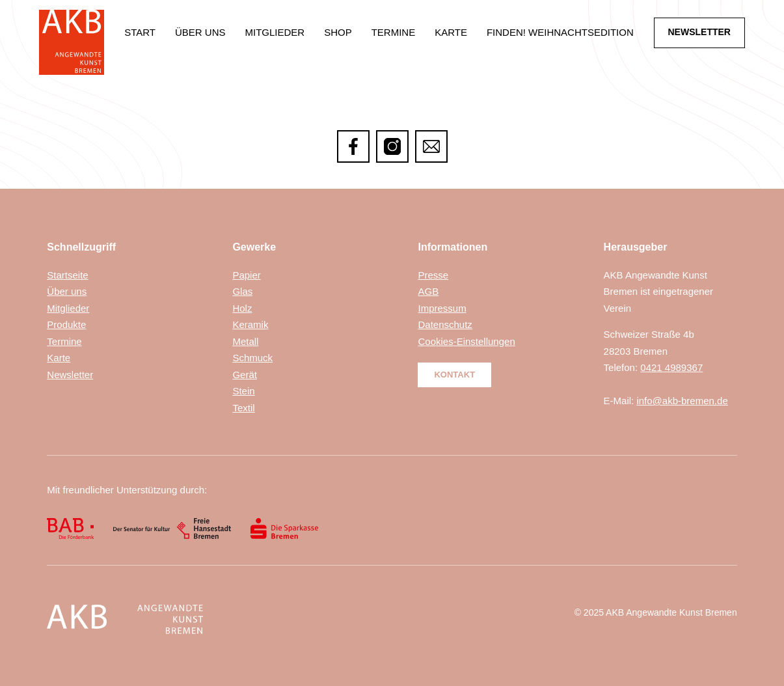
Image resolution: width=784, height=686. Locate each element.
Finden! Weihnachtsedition (560, 32)
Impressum (442, 308)
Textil (243, 408)
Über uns (200, 32)
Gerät (245, 375)
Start (140, 32)
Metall (245, 341)
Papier (246, 275)
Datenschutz (445, 324)
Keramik (250, 324)
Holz (242, 308)
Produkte (66, 324)
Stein (243, 391)
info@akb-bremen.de (682, 401)
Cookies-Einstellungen (466, 341)
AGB (428, 291)
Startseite (67, 275)
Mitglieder (275, 32)
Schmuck (252, 358)
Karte (451, 32)
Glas (242, 291)
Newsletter (70, 375)
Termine (394, 32)
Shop (338, 32)
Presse (433, 275)
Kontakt (454, 375)
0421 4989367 (671, 367)
